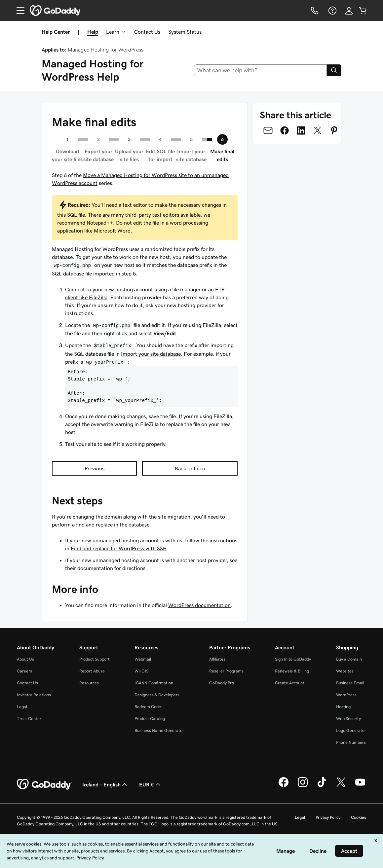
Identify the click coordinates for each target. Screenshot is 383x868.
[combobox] (260, 70)
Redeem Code (148, 707)
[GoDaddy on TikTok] (322, 786)
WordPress (346, 695)
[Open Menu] (18, 11)
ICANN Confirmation (154, 683)
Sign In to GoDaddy (293, 659)
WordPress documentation (199, 605)
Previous (95, 468)
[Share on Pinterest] (334, 130)
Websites (345, 671)
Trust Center (29, 719)
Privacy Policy (328, 817)
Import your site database (151, 354)
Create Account (290, 683)
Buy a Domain (349, 659)
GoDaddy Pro (222, 683)
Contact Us (147, 32)
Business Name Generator (159, 730)
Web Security (348, 719)
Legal (22, 707)
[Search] (334, 70)
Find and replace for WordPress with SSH (119, 548)
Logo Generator (351, 730)
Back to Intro (190, 468)
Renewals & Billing (292, 671)
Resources (89, 683)
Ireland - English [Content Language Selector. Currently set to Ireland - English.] (105, 784)
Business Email (350, 683)
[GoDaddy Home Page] (44, 784)
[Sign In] (349, 11)
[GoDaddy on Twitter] (341, 786)
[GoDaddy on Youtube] (360, 786)
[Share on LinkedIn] (301, 130)
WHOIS (141, 671)
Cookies (359, 817)
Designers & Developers (157, 695)
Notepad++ (100, 223)
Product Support (95, 659)
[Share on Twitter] (318, 130)
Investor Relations (34, 695)
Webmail (143, 659)
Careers (24, 671)
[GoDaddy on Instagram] (303, 786)
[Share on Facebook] (285, 130)
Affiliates (217, 659)
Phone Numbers (351, 742)
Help (93, 32)
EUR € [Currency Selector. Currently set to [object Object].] (151, 784)
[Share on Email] (268, 130)
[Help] (332, 11)
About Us (25, 659)
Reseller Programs (226, 671)
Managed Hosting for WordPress (106, 50)
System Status (185, 32)
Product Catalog (150, 719)
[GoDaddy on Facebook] (284, 786)
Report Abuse (92, 671)
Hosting (343, 707)
